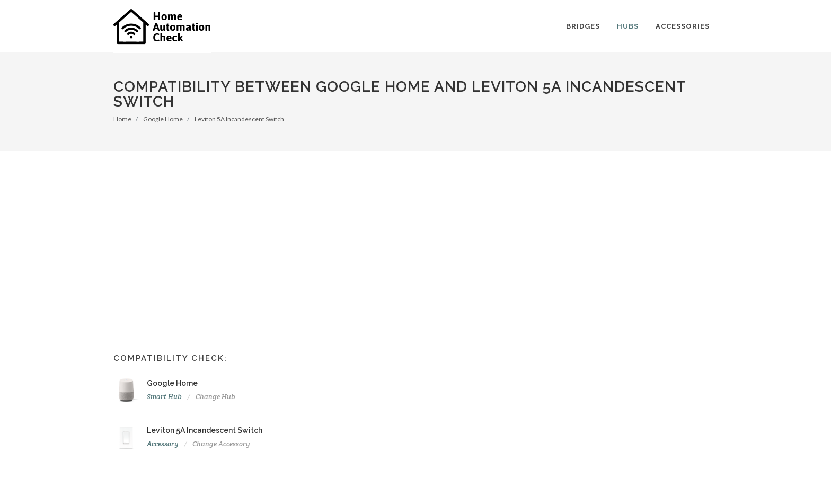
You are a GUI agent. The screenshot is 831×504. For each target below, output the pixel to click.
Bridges (583, 26)
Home (122, 119)
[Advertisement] (415, 231)
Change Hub (215, 397)
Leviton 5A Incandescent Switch (239, 119)
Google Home (163, 119)
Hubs (628, 26)
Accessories (683, 26)
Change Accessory (221, 444)
